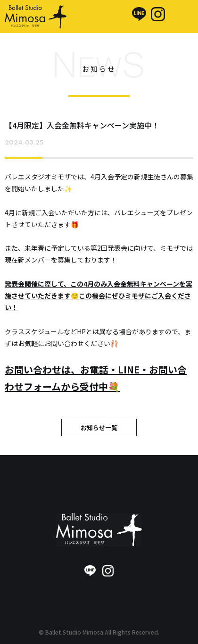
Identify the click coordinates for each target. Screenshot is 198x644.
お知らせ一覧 (99, 428)
